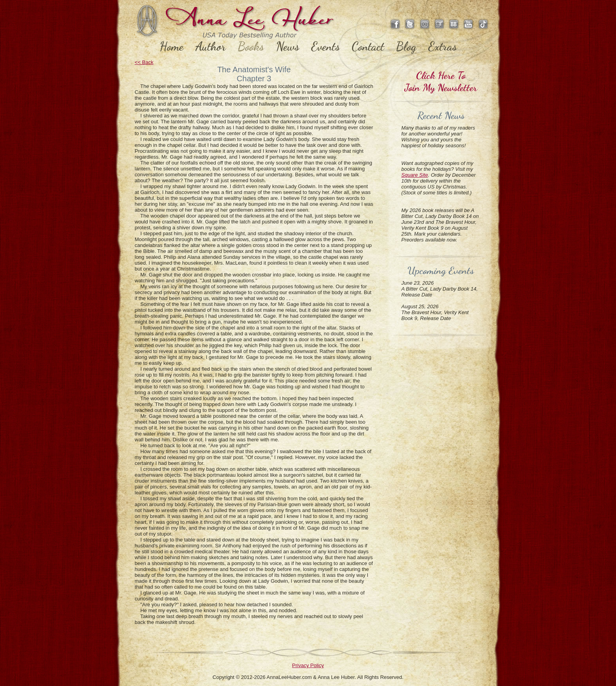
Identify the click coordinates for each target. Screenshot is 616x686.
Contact (368, 46)
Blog (406, 46)
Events (325, 46)
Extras (443, 46)
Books (251, 46)
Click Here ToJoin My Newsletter (441, 81)
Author (211, 46)
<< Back (144, 62)
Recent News (441, 115)
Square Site (415, 175)
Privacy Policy (308, 665)
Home (171, 46)
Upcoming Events (441, 270)
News (288, 46)
